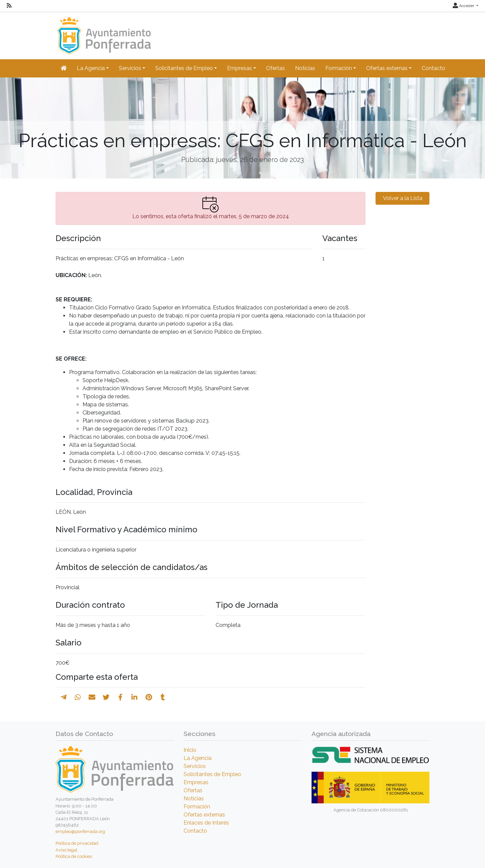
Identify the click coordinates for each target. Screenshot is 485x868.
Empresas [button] (239, 68)
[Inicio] (103, 32)
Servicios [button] (130, 68)
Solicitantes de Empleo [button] (184, 68)
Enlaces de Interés (206, 823)
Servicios (195, 766)
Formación (197, 807)
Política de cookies (74, 856)
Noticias (305, 68)
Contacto (433, 68)
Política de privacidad (77, 843)
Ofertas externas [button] (387, 68)
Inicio (190, 750)
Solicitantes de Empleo (212, 774)
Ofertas (276, 68)
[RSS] (9, 6)
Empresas (196, 782)
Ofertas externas (204, 815)
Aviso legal (67, 850)
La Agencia (198, 758)
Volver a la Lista (403, 198)
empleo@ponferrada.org (80, 831)
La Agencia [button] (91, 68)
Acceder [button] (464, 6)
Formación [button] (339, 68)
